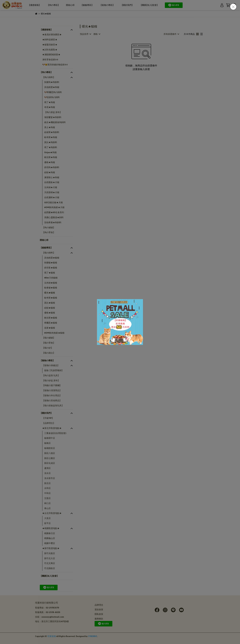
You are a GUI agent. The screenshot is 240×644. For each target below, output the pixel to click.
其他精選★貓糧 (52, 258)
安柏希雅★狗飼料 (53, 222)
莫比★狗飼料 (51, 142)
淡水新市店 (50, 478)
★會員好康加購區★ (52, 35)
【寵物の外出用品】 (52, 395)
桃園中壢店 (50, 543)
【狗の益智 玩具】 (51, 375)
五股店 (47, 498)
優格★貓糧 (50, 313)
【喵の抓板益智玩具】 (53, 406)
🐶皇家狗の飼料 (52, 97)
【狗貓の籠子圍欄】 (52, 385)
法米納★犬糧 (51, 187)
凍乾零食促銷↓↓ (50, 60)
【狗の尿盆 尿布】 (53, 112)
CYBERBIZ (93, 636)
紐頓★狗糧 (50, 172)
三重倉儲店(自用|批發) (55, 433)
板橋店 (47, 443)
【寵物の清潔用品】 (52, 390)
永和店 (47, 488)
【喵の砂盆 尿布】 (51, 380)
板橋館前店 (50, 448)
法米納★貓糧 (51, 283)
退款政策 (99, 609)
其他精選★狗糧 (52, 87)
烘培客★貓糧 (51, 268)
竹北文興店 (50, 563)
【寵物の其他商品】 (52, 400)
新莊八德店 (50, 453)
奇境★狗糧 (50, 107)
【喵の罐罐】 (49, 338)
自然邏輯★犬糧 (52, 197)
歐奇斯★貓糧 (51, 298)
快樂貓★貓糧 (51, 263)
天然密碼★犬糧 (52, 192)
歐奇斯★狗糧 (51, 137)
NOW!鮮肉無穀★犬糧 (54, 207)
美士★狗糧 (50, 127)
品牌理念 (99, 605)
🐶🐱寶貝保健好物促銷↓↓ (55, 65)
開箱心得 (70, 5)
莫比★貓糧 (50, 303)
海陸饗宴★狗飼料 (53, 117)
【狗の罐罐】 (49, 227)
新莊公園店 (50, 458)
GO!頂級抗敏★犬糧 (53, 202)
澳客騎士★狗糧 (52, 177)
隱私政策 (99, 614)
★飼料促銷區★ (50, 40)
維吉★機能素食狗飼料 (55, 122)
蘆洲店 (47, 468)
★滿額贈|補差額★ (51, 55)
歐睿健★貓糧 (51, 288)
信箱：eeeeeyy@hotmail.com (50, 617)
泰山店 (47, 508)
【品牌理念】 (49, 423)
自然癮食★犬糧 (52, 182)
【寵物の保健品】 (51, 365)
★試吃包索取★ (50, 50)
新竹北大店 (50, 558)
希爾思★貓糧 (51, 323)
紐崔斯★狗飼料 (52, 132)
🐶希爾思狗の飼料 (53, 92)
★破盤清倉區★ (50, 45)
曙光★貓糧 (50, 293)
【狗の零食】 (49, 232)
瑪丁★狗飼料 (51, 147)
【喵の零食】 (49, 343)
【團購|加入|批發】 (149, 5)
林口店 (47, 503)
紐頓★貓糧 (50, 308)
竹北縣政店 (50, 568)
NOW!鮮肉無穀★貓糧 (54, 333)
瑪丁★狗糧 (50, 102)
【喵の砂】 (48, 348)
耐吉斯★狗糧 (51, 157)
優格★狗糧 (50, 162)
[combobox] (85, 34)
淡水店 (47, 473)
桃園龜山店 (50, 538)
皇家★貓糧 (50, 328)
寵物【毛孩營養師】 (54, 370)
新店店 (47, 483)
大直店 (47, 518)
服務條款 (99, 619)
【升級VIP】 (48, 418)
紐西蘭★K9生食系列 (54, 212)
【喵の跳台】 (49, 353)
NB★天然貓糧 (51, 278)
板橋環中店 (50, 438)
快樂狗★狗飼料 (52, 82)
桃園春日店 (50, 533)
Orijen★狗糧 (50, 152)
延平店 (47, 523)
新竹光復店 (50, 553)
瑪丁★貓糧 (50, 273)
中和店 (47, 493)
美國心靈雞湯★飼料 (54, 217)
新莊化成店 (50, 463)
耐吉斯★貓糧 (51, 318)
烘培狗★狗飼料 (52, 167)
